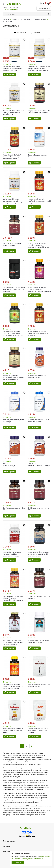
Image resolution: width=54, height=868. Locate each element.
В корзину (11, 75)
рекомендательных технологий (32, 859)
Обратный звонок (44, 8)
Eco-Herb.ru (14, 4)
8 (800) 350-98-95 (11, 9)
